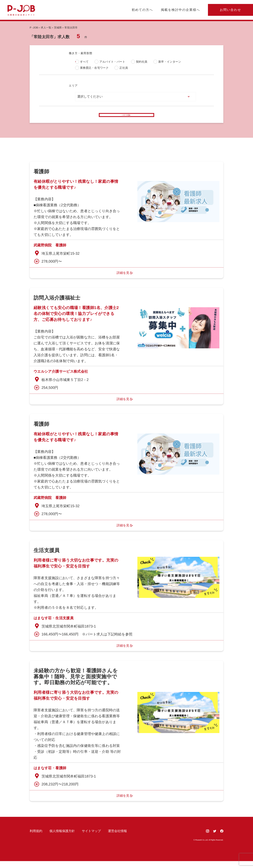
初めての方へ (142, 10)
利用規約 (36, 838)
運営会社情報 (117, 838)
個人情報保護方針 (62, 838)
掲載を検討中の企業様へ (180, 10)
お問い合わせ (230, 10)
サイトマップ (91, 838)
